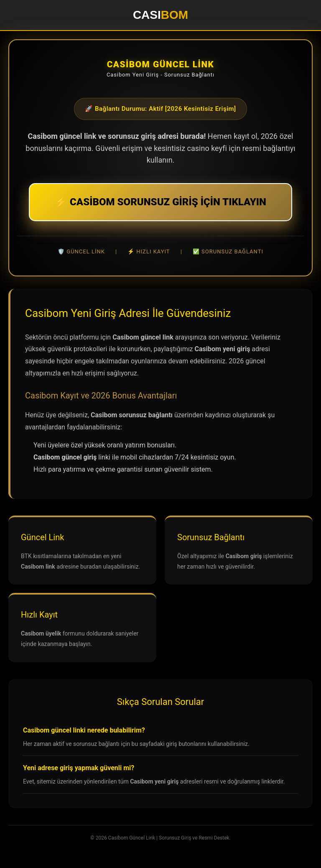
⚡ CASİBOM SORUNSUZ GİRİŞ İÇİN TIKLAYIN (160, 202)
